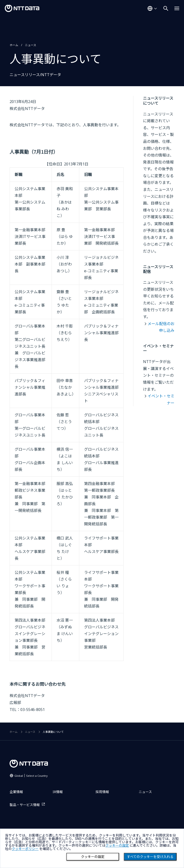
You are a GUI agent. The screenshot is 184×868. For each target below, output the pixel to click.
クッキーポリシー (25, 849)
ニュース (31, 45)
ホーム (14, 45)
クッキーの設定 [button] (117, 845)
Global (31, 776)
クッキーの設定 (93, 857)
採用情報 (102, 792)
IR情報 (58, 792)
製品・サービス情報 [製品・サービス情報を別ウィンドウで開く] (25, 805)
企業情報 (16, 792)
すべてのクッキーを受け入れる (150, 857)
